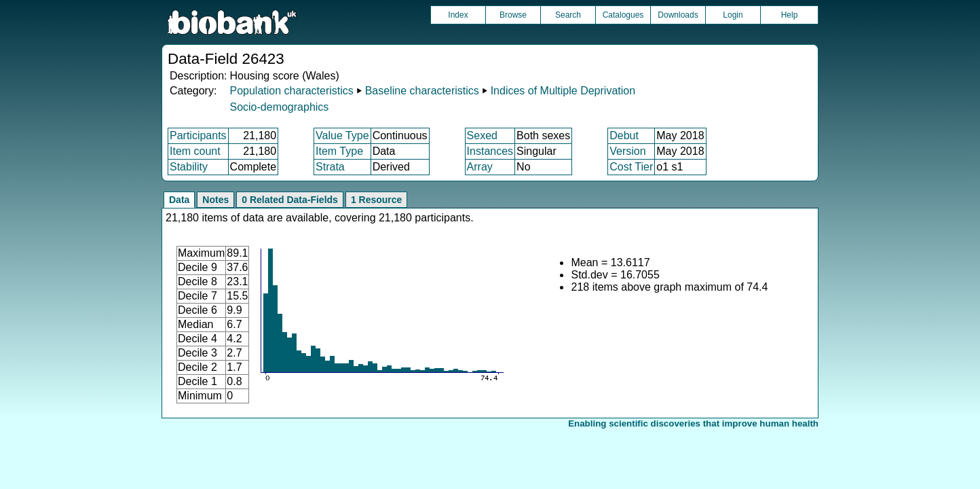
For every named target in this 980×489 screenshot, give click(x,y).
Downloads (678, 15)
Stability (189, 167)
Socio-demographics (279, 107)
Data (179, 200)
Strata (330, 167)
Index (458, 15)
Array (480, 167)
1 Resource (376, 200)
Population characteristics (291, 91)
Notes (215, 200)
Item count (195, 151)
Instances (490, 151)
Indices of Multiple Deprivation (563, 91)
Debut (624, 135)
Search (568, 15)
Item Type (339, 151)
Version (627, 151)
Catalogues (623, 15)
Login (733, 15)
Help (790, 15)
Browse (513, 15)
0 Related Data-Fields (290, 200)
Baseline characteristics (422, 91)
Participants (198, 135)
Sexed (482, 135)
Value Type (342, 135)
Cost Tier (631, 167)
